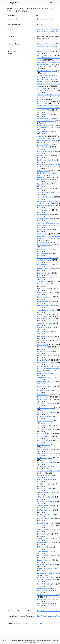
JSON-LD (19, 623)
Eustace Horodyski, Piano (46, 569)
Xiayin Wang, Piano (44, 132)
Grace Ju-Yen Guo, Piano (45, 197)
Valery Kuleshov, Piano (45, 293)
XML (41, 623)
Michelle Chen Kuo (44, 249)
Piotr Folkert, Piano (44, 284)
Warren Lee (41, 88)
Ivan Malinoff (42, 434)
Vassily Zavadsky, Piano (45, 484)
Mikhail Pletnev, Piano (45, 230)
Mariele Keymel (42, 345)
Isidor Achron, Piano (44, 547)
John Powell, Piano (44, 590)
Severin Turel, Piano (44, 425)
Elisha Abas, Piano (43, 145)
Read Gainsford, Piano (45, 301)
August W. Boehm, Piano (46, 323)
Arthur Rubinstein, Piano (46, 408)
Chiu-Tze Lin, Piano (44, 340)
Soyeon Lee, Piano (43, 138)
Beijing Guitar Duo (44, 114)
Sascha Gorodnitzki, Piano (46, 543)
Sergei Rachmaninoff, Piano (47, 584)
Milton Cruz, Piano (43, 314)
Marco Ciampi (42, 103)
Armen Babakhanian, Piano (46, 310)
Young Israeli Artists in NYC (46, 90)
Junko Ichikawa (42, 101)
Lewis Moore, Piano (44, 445)
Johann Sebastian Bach (45, 19)
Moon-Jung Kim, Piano (45, 245)
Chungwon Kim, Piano (45, 253)
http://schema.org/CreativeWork (48, 29)
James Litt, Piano (43, 397)
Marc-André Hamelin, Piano (47, 71)
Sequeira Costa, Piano (45, 373)
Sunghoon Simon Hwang (46, 75)
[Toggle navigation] (51, 3)
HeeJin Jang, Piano (43, 177)
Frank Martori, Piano (44, 417)
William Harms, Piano (45, 497)
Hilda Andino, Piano (44, 488)
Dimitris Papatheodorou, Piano (48, 306)
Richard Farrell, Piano (44, 480)
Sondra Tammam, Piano (45, 382)
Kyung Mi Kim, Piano (44, 214)
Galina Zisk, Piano (43, 243)
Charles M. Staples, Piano (46, 151)
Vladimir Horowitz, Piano (46, 551)
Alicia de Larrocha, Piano (46, 277)
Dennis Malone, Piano (45, 180)
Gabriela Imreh (42, 317)
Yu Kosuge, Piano (43, 171)
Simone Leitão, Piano (44, 66)
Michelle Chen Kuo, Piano (46, 127)
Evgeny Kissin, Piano (44, 288)
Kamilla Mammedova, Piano (47, 160)
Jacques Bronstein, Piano (46, 449)
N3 (37, 623)
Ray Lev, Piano (42, 523)
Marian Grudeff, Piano (45, 440)
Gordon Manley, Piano (45, 458)
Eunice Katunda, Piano (45, 399)
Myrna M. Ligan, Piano (45, 297)
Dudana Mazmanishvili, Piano (47, 140)
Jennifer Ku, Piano (43, 125)
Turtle (33, 623)
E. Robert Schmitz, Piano (45, 519)
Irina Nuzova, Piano (44, 273)
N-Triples (26, 623)
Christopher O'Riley (44, 351)
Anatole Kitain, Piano (44, 475)
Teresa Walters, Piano (45, 377)
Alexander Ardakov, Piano (46, 193)
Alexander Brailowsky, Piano (47, 403)
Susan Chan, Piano (44, 147)
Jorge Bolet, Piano (43, 395)
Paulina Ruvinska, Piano (45, 356)
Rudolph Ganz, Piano (44, 560)
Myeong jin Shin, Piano (45, 219)
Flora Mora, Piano (43, 588)
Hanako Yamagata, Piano (46, 206)
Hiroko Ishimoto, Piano (45, 336)
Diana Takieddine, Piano (45, 362)
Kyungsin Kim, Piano (44, 184)
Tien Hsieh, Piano (43, 282)
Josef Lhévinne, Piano (44, 510)
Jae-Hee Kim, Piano (44, 327)
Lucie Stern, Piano (43, 577)
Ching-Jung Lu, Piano (44, 210)
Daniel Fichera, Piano (44, 319)
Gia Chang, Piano (43, 234)
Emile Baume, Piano (44, 514)
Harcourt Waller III (44, 347)
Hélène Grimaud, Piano (45, 51)
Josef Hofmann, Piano (45, 534)
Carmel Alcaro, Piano (44, 436)
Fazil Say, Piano (42, 56)
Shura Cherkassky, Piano (46, 525)
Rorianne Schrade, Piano (46, 269)
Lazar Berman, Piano (44, 390)
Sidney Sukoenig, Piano (45, 538)
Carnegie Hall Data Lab (16, 2)
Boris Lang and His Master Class (48, 573)
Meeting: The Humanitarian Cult (48, 595)
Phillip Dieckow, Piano (45, 332)
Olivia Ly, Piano (42, 136)
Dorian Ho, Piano (43, 360)
